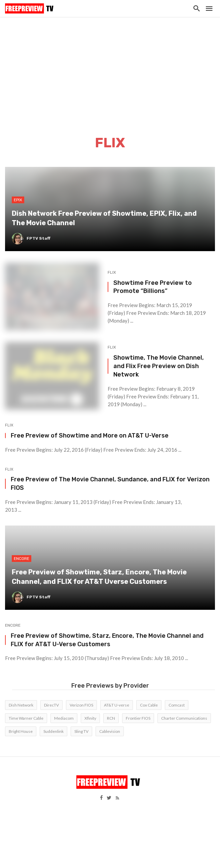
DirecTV (51, 705)
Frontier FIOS (138, 718)
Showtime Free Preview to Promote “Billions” (153, 287)
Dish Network (21, 705)
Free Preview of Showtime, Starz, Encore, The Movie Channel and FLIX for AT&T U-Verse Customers (107, 640)
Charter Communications (184, 718)
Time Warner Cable (26, 718)
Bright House (21, 731)
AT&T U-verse (117, 705)
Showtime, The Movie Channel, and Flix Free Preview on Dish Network (159, 366)
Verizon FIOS (81, 705)
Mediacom (64, 718)
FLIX (112, 272)
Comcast (177, 705)
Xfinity (90, 718)
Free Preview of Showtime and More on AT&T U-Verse (90, 435)
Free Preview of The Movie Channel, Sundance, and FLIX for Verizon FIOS (110, 483)
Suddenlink (53, 731)
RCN (111, 718)
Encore (13, 625)
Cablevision (110, 731)
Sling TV (81, 731)
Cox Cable (149, 705)
